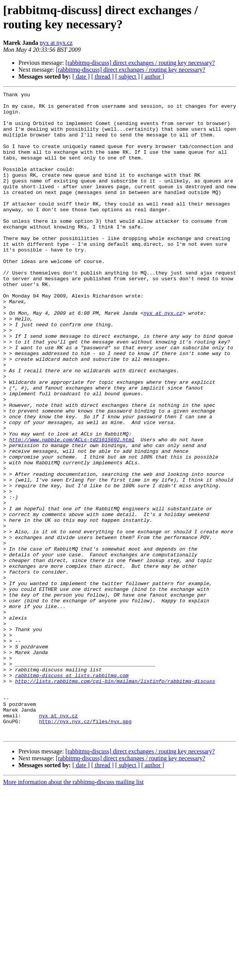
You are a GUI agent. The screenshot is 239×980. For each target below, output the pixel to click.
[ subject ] (128, 76)
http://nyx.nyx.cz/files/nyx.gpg (85, 848)
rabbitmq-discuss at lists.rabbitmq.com (72, 793)
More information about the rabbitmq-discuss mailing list (73, 911)
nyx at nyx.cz (56, 43)
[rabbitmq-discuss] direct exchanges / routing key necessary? (140, 63)
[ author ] (153, 76)
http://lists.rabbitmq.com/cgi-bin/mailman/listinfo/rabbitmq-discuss (115, 799)
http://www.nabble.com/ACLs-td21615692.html (72, 510)
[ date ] (81, 76)
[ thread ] (102, 76)
